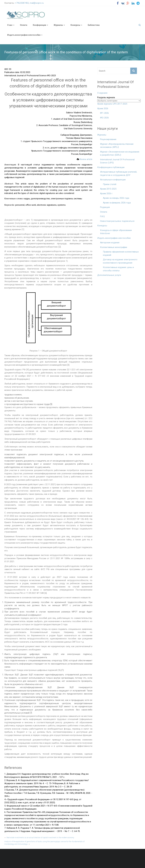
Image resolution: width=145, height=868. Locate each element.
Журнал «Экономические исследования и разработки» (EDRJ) (120, 153)
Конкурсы (75, 25)
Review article (85, 159)
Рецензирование (108, 139)
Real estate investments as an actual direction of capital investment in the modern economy (39, 838)
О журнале (102, 93)
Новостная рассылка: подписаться (117, 221)
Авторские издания (110, 243)
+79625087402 (22, 3)
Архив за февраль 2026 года (117, 203)
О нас (10, 25)
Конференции (40, 25)
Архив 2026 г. (106, 193)
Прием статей (110, 184)
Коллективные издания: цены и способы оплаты (118, 269)
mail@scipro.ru (37, 3)
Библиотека (94, 25)
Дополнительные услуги (109, 275)
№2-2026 (104, 118)
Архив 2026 (103, 108)
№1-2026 (104, 113)
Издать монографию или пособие (24, 35)
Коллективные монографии (114, 247)
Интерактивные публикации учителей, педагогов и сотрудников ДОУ (119, 173)
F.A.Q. (103, 216)
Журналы (58, 25)
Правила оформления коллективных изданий (121, 253)
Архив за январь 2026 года (116, 198)
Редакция (105, 207)
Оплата (24, 25)
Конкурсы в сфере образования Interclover (116, 232)
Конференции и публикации (111, 167)
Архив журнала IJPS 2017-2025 (112, 104)
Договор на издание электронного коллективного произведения (120, 261)
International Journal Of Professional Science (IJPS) (117, 161)
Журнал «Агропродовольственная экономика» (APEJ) (117, 146)
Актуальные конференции (113, 180)
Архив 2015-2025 (108, 189)
